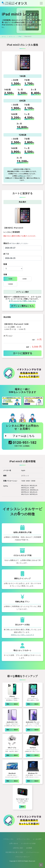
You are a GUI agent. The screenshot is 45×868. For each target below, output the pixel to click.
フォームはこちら (20, 436)
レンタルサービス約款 (28, 843)
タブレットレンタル (23, 839)
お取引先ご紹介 (18, 848)
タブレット (12, 37)
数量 (5, 264)
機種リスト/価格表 (12, 704)
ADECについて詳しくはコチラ (22, 635)
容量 (5, 274)
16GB (10, 279)
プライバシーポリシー (22, 857)
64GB (25, 279)
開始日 (16, 243)
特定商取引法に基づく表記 (14, 852)
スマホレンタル (8, 839)
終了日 (6, 254)
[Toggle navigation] (41, 3)
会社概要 (29, 848)
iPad (20, 37)
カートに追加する (23, 353)
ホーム (4, 37)
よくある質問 (37, 839)
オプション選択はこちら (22, 306)
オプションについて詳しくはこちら (22, 301)
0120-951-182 (22, 444)
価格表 (22, 807)
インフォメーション (33, 852)
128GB (10, 284)
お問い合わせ (14, 843)
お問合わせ (22, 176)
